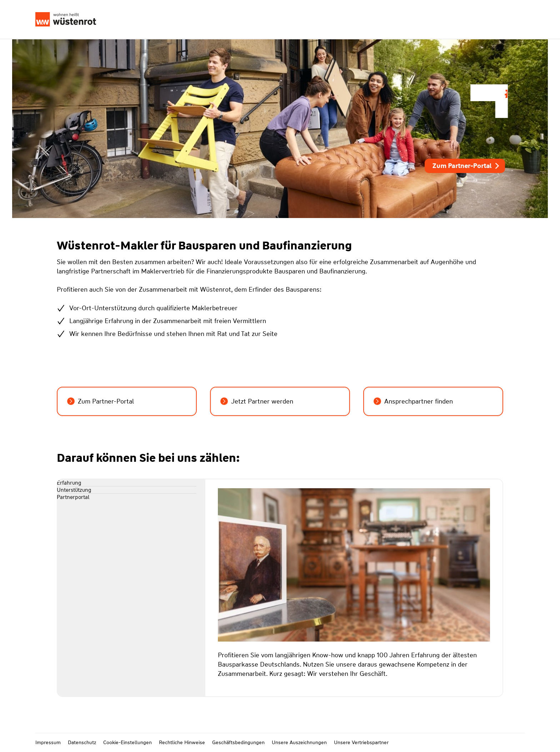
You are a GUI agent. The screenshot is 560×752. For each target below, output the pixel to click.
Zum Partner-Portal (467, 166)
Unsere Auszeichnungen (299, 742)
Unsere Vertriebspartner (361, 742)
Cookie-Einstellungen (127, 742)
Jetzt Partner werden (257, 401)
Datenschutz (82, 742)
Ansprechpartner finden (413, 401)
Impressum (48, 742)
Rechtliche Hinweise (182, 742)
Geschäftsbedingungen (238, 742)
